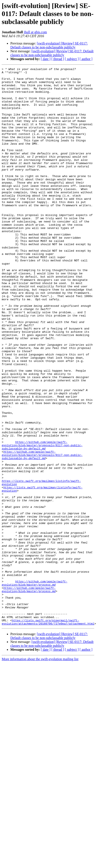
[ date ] (46, 59)
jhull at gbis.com (35, 32)
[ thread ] (58, 59)
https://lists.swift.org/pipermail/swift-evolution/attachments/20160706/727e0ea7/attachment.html (48, 714)
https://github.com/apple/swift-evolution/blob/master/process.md (35, 667)
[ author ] (86, 59)
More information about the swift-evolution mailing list (40, 751)
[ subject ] (72, 59)
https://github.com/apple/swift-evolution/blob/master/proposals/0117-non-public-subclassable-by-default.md (42, 509)
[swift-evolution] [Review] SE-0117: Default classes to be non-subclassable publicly (49, 45)
